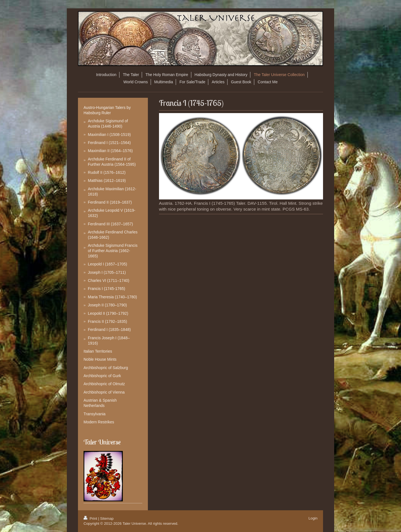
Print (91, 518)
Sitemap (107, 518)
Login (313, 518)
